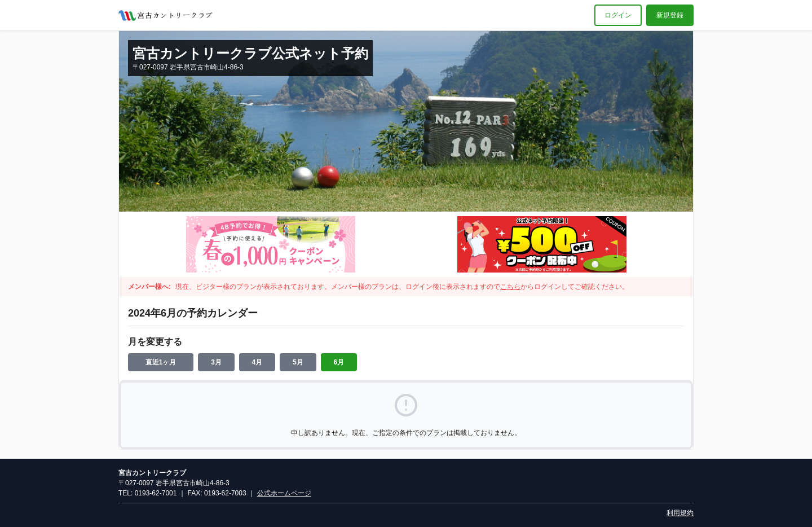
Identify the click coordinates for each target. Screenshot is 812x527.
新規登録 (670, 15)
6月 (339, 362)
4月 (257, 362)
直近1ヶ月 (161, 362)
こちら (510, 287)
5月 (298, 362)
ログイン (618, 15)
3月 (216, 362)
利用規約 (680, 513)
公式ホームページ (284, 493)
